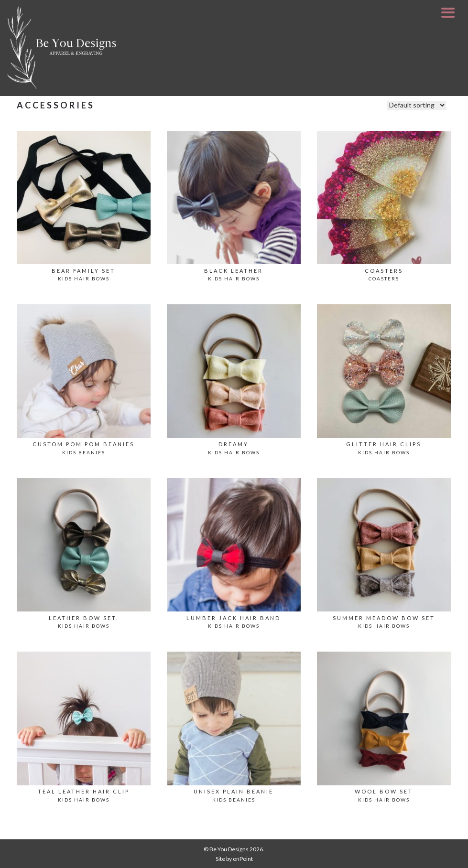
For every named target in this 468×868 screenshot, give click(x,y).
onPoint (243, 859)
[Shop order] (417, 105)
